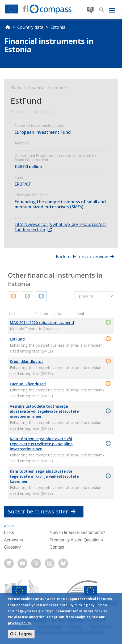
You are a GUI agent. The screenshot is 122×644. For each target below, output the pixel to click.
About (9, 526)
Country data (30, 27)
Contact (57, 547)
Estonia (58, 27)
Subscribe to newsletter (42, 511)
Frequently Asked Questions (76, 540)
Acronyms (13, 540)
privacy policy (20, 623)
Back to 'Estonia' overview (82, 257)
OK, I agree (21, 634)
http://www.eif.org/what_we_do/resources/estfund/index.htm (60, 227)
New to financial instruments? (77, 532)
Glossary (12, 547)
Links (9, 532)
